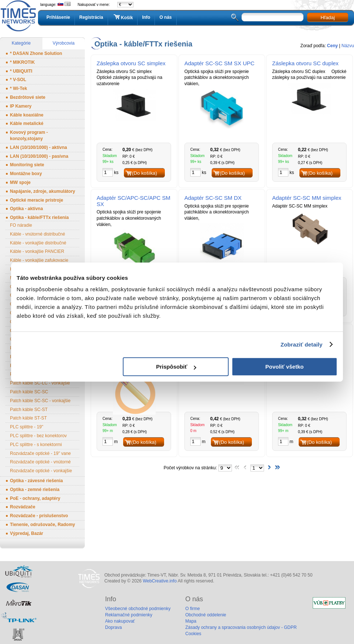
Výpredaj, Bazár (27, 533)
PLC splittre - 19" (27, 427)
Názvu (348, 46)
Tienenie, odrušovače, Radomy (43, 525)
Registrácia (91, 17)
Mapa (191, 621)
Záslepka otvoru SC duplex (305, 63)
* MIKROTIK (22, 62)
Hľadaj (328, 18)
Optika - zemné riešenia (35, 490)
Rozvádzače (23, 507)
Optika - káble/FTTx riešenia (39, 217)
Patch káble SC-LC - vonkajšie (40, 383)
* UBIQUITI (21, 71)
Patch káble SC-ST (29, 410)
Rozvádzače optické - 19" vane (40, 453)
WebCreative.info (160, 581)
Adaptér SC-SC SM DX (213, 198)
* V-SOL (18, 80)
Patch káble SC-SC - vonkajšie (40, 401)
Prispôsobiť (176, 367)
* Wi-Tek (18, 88)
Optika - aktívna (26, 209)
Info (146, 17)
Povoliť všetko (285, 367)
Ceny (332, 46)
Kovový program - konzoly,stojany (29, 135)
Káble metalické (27, 123)
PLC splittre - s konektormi (36, 445)
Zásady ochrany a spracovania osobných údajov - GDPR (241, 627)
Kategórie (21, 43)
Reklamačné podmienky (129, 615)
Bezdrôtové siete (28, 97)
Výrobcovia (64, 43)
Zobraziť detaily (302, 344)
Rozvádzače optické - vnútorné (40, 462)
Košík (123, 17)
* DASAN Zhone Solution (36, 53)
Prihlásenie (58, 17)
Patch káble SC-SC (29, 392)
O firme (192, 609)
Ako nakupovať (120, 621)
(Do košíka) (145, 173)
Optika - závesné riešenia (36, 481)
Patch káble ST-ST (28, 418)
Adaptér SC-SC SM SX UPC (219, 63)
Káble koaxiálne (27, 115)
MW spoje (20, 182)
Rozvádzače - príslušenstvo (39, 516)
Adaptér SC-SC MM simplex (307, 198)
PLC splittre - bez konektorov (38, 436)
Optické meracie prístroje (37, 200)
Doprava (113, 627)
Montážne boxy (26, 174)
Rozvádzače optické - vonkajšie (41, 471)
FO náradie (21, 225)
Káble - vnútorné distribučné (37, 234)
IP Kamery (21, 106)
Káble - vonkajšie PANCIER (37, 251)
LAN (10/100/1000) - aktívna (39, 147)
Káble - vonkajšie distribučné (38, 243)
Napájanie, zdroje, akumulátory (43, 191)
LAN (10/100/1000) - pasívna (39, 156)
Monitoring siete (27, 165)
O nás (165, 17)
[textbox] (273, 17)
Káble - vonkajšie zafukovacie (39, 260)
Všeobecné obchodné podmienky (138, 609)
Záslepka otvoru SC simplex (131, 63)
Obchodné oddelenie (206, 615)
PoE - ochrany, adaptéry (35, 498)
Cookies (193, 634)
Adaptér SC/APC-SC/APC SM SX (133, 201)
